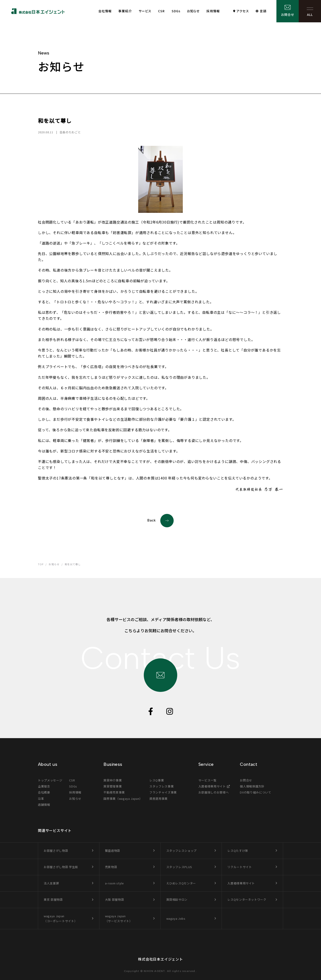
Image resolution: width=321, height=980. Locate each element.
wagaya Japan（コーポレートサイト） (60, 918)
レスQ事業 (157, 780)
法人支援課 (51, 883)
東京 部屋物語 (53, 899)
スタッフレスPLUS (179, 867)
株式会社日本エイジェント (160, 959)
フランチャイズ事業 (163, 792)
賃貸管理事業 (113, 786)
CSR (161, 11)
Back (160, 521)
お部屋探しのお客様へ (214, 792)
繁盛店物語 (113, 851)
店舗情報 (44, 805)
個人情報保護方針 (252, 786)
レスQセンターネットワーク (247, 899)
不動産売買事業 (114, 792)
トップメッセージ (50, 780)
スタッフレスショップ (182, 851)
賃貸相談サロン (177, 899)
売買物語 (111, 867)
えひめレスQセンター (181, 883)
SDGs (176, 11)
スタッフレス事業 (162, 786)
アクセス (243, 11)
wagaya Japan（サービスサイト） (119, 918)
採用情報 (213, 11)
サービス (145, 11)
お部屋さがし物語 (56, 851)
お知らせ (193, 11)
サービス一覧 (208, 780)
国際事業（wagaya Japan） (123, 799)
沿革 (41, 799)
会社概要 (44, 792)
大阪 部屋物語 (115, 899)
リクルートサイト (240, 867)
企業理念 (44, 786)
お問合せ (288, 15)
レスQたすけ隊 (238, 851)
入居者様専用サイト (212, 786)
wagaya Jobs (176, 918)
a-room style (114, 883)
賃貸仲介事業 (113, 780)
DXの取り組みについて (255, 792)
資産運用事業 (158, 799)
